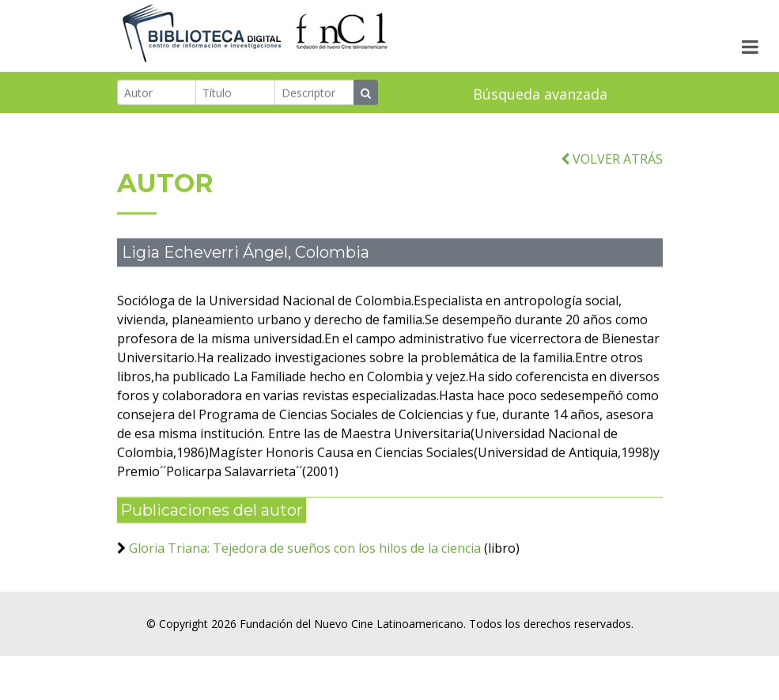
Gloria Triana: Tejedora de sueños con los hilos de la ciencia (305, 558)
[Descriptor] (314, 93)
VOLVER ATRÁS (612, 168)
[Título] (235, 93)
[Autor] (157, 93)
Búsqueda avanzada (540, 95)
